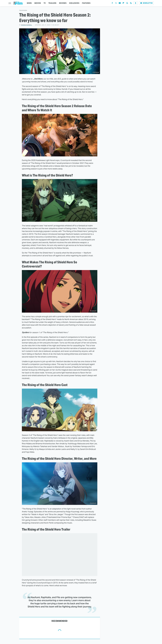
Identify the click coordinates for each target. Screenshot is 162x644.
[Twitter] (116, 3)
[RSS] (131, 3)
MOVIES (38, 3)
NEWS (29, 3)
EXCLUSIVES (74, 3)
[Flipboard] (123, 3)
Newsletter (146, 3)
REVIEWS (63, 3)
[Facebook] (112, 3)
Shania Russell (27, 25)
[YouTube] (120, 3)
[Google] (127, 3)
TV (45, 3)
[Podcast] (136, 3)
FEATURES (86, 3)
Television (23, 10)
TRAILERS (52, 3)
